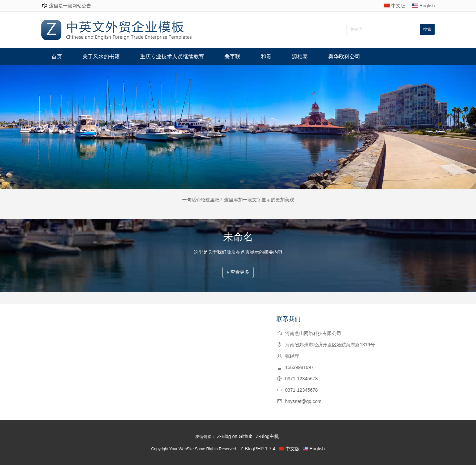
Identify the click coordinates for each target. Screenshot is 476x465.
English (427, 6)
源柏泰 (300, 56)
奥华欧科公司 (344, 56)
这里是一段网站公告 (70, 6)
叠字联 (232, 56)
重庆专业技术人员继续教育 (172, 56)
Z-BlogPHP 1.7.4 (258, 449)
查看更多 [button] (238, 272)
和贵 (266, 56)
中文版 (398, 6)
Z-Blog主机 (267, 436)
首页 (57, 56)
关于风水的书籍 (101, 56)
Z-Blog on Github (235, 436)
